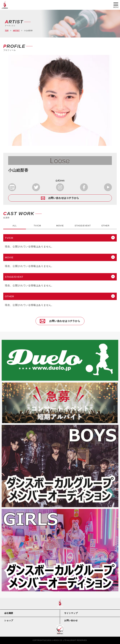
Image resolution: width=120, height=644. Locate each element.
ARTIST (16, 31)
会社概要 (9, 613)
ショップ (9, 620)
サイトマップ (71, 613)
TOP (7, 31)
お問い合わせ (71, 620)
